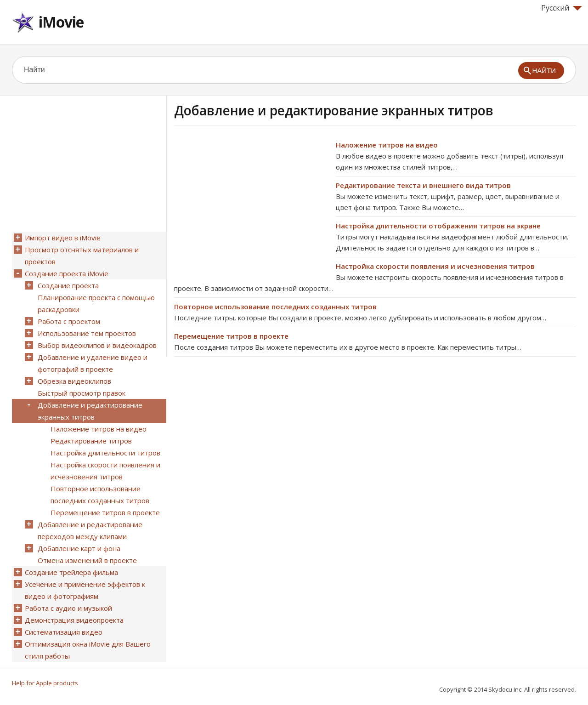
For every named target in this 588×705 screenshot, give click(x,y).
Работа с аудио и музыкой (68, 608)
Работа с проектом (69, 321)
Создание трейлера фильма (71, 572)
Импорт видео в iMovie (63, 238)
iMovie (61, 22)
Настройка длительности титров (105, 453)
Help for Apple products (45, 683)
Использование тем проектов (87, 333)
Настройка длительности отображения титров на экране (438, 226)
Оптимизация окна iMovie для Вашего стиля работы (88, 650)
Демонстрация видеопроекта (74, 620)
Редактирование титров (91, 441)
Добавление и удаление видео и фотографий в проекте (93, 363)
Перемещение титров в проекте (231, 336)
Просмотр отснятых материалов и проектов (82, 256)
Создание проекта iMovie (67, 273)
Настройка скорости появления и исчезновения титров (435, 266)
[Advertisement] (251, 204)
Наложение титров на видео (387, 145)
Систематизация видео (64, 632)
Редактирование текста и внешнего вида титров (423, 185)
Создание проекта (68, 285)
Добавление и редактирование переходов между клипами (90, 530)
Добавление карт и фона (79, 548)
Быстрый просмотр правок (82, 393)
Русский (562, 8)
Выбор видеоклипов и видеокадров (97, 345)
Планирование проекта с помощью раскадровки (96, 303)
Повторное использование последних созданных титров (275, 307)
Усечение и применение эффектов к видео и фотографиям (85, 590)
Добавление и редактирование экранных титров (90, 411)
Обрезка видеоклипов (74, 381)
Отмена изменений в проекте (87, 560)
